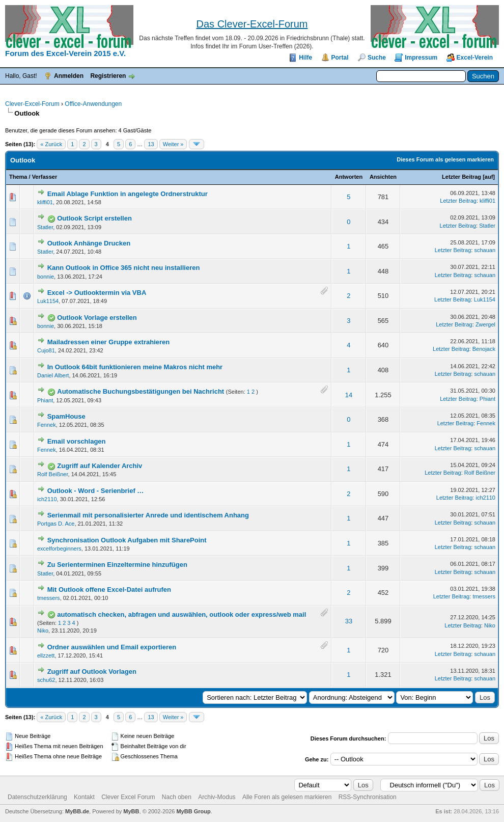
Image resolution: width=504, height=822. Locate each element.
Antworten (349, 177)
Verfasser (45, 177)
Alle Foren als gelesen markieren (287, 797)
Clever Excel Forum (128, 797)
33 (349, 621)
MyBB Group (193, 811)
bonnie (46, 277)
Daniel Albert (53, 375)
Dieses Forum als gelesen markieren (445, 159)
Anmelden (69, 76)
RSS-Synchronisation (368, 797)
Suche (377, 58)
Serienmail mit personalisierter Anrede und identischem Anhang (148, 515)
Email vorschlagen (77, 441)
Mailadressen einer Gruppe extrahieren (109, 342)
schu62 (46, 680)
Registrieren (108, 76)
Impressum (421, 58)
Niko (43, 631)
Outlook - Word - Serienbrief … (96, 491)
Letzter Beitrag (461, 177)
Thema (18, 177)
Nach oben (177, 797)
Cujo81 (46, 350)
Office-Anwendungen (93, 104)
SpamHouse (66, 416)
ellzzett (46, 655)
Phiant (45, 400)
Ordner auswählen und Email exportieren (112, 647)
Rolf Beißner (53, 474)
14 (349, 395)
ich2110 (47, 499)
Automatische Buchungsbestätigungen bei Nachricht (141, 391)
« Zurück (51, 144)
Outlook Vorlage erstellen (97, 318)
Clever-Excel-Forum (32, 104)
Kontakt (84, 797)
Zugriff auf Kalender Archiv (100, 466)
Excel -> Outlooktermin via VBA (97, 293)
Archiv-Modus (217, 797)
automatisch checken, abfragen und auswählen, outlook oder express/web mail (181, 614)
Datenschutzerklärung (37, 797)
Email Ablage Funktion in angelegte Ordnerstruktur (128, 194)
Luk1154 (48, 301)
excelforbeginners (59, 549)
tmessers (49, 598)
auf (489, 177)
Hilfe (305, 58)
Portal (340, 58)
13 (151, 144)
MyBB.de (77, 811)
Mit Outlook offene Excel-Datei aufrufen (109, 590)
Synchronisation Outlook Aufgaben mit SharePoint (127, 540)
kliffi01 (45, 202)
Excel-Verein (475, 58)
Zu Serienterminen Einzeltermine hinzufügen (117, 565)
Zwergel (485, 324)
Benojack (484, 349)
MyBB (131, 811)
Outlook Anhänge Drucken (89, 243)
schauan (485, 250)
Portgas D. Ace (56, 524)
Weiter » (173, 144)
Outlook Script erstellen (94, 218)
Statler (45, 227)
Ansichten (383, 177)
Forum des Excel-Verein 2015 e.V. (65, 53)
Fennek (47, 425)
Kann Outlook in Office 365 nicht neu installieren (124, 268)
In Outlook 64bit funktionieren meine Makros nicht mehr (135, 367)
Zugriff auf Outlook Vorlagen (92, 672)
